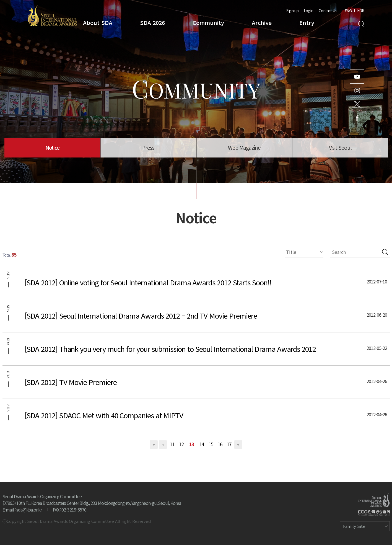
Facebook (357, 118)
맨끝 (238, 445)
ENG (348, 11)
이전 (163, 445)
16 (220, 444)
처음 (154, 445)
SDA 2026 (152, 23)
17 (229, 444)
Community (208, 23)
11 (172, 444)
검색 (385, 252)
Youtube (357, 76)
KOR (361, 11)
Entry (307, 23)
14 (202, 444)
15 (211, 444)
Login (308, 11)
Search (361, 24)
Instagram (357, 90)
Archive (262, 23)
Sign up (292, 11)
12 (181, 444)
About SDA (98, 23)
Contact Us (328, 11)
